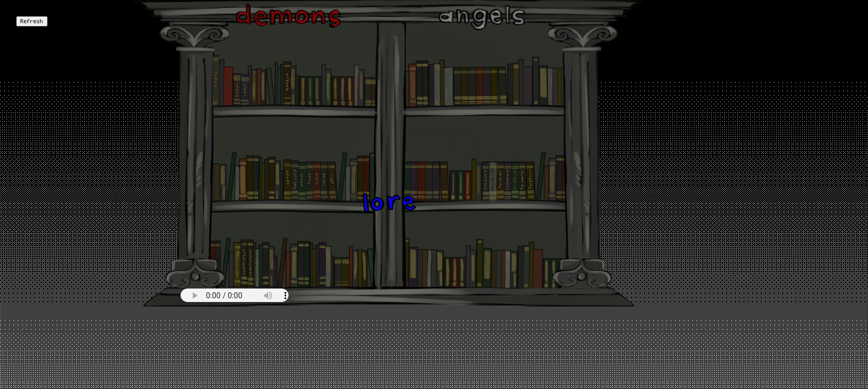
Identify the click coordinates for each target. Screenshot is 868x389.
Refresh (32, 21)
